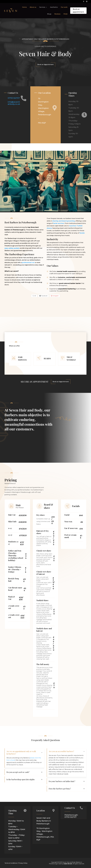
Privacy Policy (23, 863)
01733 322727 (14, 98)
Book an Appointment (45, 65)
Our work (64, 7)
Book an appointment (78, 11)
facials (82, 233)
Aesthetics (54, 7)
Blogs (49, 14)
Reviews (57, 14)
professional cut (28, 263)
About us (33, 7)
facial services (59, 223)
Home (24, 7)
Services (42, 7)
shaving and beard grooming (63, 221)
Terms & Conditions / (11, 863)
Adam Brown (68, 864)
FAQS (65, 14)
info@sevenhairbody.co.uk (14, 103)
